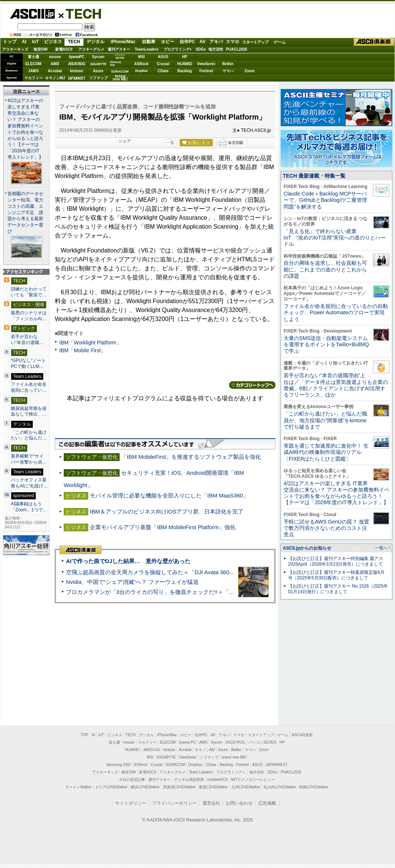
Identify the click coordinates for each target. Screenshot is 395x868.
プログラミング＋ (231, 772)
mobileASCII (218, 780)
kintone (77, 71)
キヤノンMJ (55, 78)
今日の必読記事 (132, 780)
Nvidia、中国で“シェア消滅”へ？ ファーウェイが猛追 (132, 582)
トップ (10, 42)
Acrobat (55, 71)
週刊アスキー (119, 49)
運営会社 (211, 803)
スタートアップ (255, 42)
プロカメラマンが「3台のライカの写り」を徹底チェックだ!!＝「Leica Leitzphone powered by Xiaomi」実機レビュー (213, 592)
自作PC (187, 42)
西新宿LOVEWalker (179, 787)
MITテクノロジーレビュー (253, 780)
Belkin (228, 64)
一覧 (170, 143)
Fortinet (206, 71)
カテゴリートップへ (252, 385)
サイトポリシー (131, 803)
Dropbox (142, 71)
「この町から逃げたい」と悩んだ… (29, 435)
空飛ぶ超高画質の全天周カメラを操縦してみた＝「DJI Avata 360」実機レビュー (167, 572)
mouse (55, 57)
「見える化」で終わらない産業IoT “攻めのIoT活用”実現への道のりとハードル (335, 238)
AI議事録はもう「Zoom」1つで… (29, 507)
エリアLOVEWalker (111, 787)
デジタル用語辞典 (189, 780)
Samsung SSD (118, 765)
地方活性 (216, 49)
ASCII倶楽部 (374, 42)
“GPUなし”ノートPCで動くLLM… (28, 363)
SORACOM (176, 765)
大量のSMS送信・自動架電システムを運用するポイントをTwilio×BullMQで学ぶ (326, 345)
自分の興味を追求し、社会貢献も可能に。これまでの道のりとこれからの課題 (325, 269)
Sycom (98, 57)
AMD (55, 64)
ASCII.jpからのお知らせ (307, 548)
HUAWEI (185, 64)
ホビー (168, 42)
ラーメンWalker (78, 787)
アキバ (216, 42)
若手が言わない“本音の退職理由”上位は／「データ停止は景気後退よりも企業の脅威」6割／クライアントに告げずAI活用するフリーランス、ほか (336, 385)
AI (24, 42)
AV (203, 42)
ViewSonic (206, 64)
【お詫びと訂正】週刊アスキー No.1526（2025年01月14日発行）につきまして (338, 589)
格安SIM (41, 49)
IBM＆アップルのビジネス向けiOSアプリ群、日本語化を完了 (167, 511)
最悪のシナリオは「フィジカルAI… (29, 316)
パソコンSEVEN (120, 56)
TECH (80, 13)
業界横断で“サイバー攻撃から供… (29, 459)
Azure (98, 71)
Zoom (249, 71)
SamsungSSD (115, 63)
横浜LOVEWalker (145, 787)
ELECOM (33, 64)
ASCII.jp (32, 14)
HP (185, 57)
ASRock (141, 64)
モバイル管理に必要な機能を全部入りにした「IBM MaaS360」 (169, 495)
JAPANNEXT (77, 78)
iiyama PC (187, 742)
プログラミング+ (178, 49)
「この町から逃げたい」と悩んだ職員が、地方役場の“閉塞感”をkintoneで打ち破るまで (325, 420)
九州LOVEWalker (246, 787)
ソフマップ (98, 78)
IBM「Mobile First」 (83, 350)
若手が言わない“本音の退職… (27, 340)
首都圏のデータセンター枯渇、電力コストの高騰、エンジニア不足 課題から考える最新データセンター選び (25, 213)
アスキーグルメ (91, 49)
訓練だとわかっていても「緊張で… (29, 292)
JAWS (33, 71)
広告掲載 (267, 803)
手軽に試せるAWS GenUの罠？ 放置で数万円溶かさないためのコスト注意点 (326, 528)
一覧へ (381, 548)
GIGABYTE (98, 64)
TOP (85, 735)
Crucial (163, 64)
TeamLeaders (147, 49)
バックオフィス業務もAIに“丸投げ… (29, 483)
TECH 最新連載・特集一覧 (314, 176)
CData (163, 71)
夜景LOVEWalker (213, 787)
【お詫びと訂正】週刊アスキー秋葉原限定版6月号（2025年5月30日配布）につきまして (336, 575)
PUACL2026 (237, 49)
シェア (125, 141)
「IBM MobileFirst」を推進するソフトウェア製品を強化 (191, 457)
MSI (142, 57)
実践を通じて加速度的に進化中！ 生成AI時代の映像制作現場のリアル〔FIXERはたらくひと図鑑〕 (326, 452)
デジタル (95, 42)
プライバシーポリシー (174, 803)
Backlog (185, 71)
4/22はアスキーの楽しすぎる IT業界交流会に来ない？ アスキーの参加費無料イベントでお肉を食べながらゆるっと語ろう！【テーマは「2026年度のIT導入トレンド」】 (336, 493)
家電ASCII (64, 49)
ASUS (163, 57)
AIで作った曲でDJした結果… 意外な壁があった (128, 561)
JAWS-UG (151, 750)
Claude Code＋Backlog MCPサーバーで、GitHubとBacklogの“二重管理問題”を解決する (325, 200)
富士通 (34, 57)
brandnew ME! (120, 78)
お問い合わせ (239, 803)
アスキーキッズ (15, 49)
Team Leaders (201, 772)
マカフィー (34, 78)
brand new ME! (234, 757)
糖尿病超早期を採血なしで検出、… (29, 411)
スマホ (233, 42)
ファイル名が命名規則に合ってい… (29, 387)
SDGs (201, 49)
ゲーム (280, 42)
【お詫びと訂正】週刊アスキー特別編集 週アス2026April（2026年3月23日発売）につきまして (336, 561)
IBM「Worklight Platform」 (90, 343)
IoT (35, 42)
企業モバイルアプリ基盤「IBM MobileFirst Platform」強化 (163, 527)
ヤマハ (228, 71)
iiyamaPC (77, 57)
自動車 (149, 42)
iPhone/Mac (123, 42)
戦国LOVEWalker (314, 787)
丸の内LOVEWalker (280, 787)
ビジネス (53, 42)
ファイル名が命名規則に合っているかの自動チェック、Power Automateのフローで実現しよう (336, 313)
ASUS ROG (77, 64)
